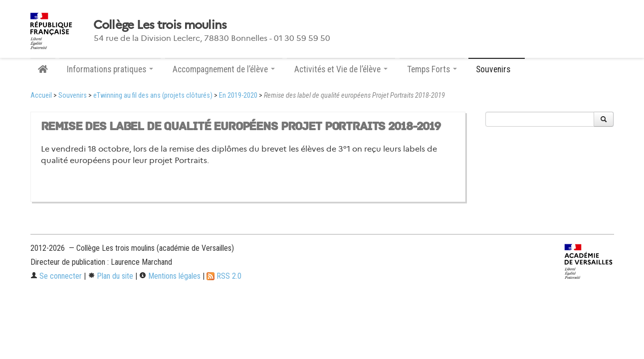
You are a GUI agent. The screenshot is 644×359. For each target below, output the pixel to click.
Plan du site (110, 276)
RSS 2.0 (224, 276)
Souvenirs (73, 95)
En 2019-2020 (238, 95)
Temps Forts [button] (432, 69)
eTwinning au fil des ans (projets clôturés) (153, 95)
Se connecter (56, 276)
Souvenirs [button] (497, 69)
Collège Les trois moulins (160, 25)
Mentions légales (170, 276)
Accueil (41, 95)
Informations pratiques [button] (110, 69)
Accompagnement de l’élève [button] (224, 69)
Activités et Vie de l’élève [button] (341, 69)
